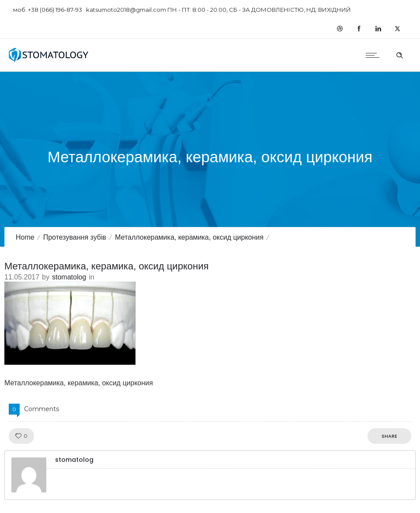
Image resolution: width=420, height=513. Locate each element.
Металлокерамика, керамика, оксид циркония (189, 237)
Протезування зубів (75, 237)
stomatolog (69, 277)
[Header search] (399, 54)
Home (25, 237)
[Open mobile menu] (375, 55)
